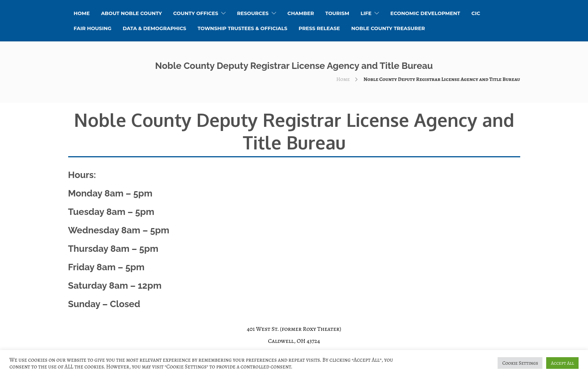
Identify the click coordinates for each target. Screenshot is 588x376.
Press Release (319, 28)
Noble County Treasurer (388, 28)
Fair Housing (93, 28)
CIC (476, 13)
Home (343, 79)
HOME (82, 13)
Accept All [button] (562, 363)
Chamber (301, 13)
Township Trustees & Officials (242, 28)
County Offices (196, 13)
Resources (253, 13)
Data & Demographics (155, 28)
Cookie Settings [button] (520, 363)
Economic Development (425, 13)
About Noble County (131, 13)
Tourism (337, 13)
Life (366, 13)
